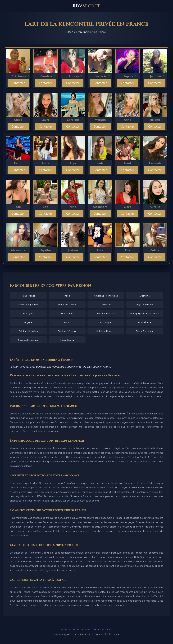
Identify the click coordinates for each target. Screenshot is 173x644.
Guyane (28, 322)
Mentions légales (62, 634)
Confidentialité (83, 634)
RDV (87, 6)
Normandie (67, 313)
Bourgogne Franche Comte (145, 313)
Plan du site (114, 634)
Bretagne (28, 313)
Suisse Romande (145, 331)
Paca (67, 296)
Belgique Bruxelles (28, 331)
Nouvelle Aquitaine (28, 304)
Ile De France (28, 296)
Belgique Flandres (106, 331)
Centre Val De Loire (106, 313)
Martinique (106, 322)
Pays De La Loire (145, 304)
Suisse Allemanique (28, 340)
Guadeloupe (145, 322)
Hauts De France (67, 304)
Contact (99, 634)
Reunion (67, 322)
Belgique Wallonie (67, 331)
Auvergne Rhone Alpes (106, 296)
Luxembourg (67, 340)
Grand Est (106, 304)
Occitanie (145, 296)
